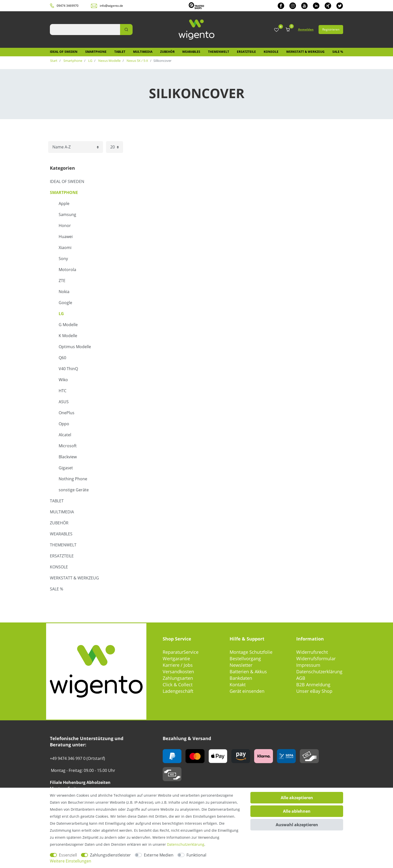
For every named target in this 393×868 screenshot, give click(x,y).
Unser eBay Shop (314, 691)
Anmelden (306, 29)
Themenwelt (219, 52)
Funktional (196, 855)
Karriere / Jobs (178, 665)
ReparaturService (181, 652)
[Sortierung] (76, 147)
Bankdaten (241, 678)
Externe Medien (159, 855)
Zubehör (167, 52)
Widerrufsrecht (312, 652)
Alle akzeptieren (297, 798)
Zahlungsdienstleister (110, 855)
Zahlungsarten (178, 678)
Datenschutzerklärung (319, 672)
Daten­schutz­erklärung (186, 844)
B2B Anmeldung (313, 685)
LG (90, 61)
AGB (301, 678)
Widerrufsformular (316, 659)
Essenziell (68, 855)
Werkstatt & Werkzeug (305, 52)
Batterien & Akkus (248, 672)
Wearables (191, 52)
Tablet (120, 52)
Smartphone (96, 52)
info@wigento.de (111, 6)
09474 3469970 (68, 6)
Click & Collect (178, 685)
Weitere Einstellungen (71, 861)
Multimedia (143, 52)
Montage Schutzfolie (251, 652)
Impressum (308, 665)
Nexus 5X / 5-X (137, 61)
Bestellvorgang (245, 659)
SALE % (338, 52)
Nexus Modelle (109, 61)
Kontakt (238, 685)
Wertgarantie (176, 659)
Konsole (271, 52)
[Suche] (126, 30)
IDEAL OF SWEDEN (64, 52)
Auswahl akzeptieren (297, 825)
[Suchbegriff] (85, 30)
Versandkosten (178, 672)
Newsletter (241, 665)
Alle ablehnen (297, 811)
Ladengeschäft (178, 691)
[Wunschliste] (276, 30)
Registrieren (331, 29)
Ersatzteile (246, 52)
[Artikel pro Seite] (115, 147)
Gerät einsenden (247, 691)
